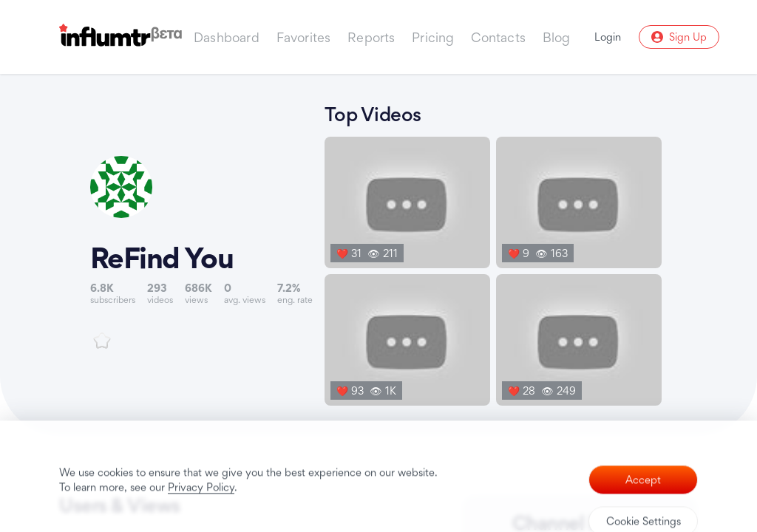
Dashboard (227, 37)
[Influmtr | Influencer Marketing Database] (120, 37)
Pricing (433, 37)
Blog (557, 37)
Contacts (498, 37)
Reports (371, 37)
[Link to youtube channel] (201, 252)
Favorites (304, 37)
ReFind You (162, 258)
